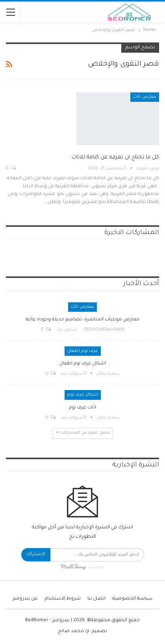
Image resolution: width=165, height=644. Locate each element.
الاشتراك (36, 555)
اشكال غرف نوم (83, 395)
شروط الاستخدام (63, 599)
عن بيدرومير (25, 599)
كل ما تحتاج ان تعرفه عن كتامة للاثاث (115, 157)
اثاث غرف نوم (82, 408)
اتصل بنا (96, 599)
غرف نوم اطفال (83, 351)
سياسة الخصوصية (132, 599)
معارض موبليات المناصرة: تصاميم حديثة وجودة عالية (82, 320)
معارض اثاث (145, 97)
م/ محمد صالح (74, 632)
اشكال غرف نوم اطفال (82, 364)
